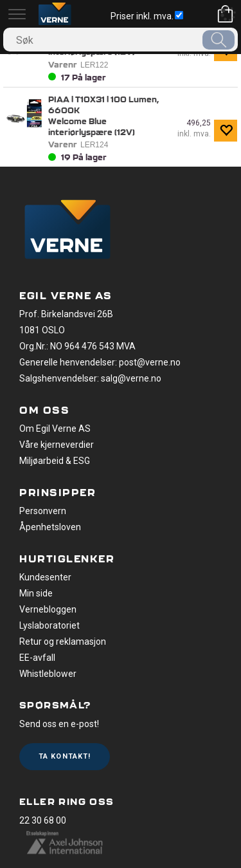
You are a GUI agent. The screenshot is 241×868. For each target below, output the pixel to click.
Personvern (43, 511)
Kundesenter (45, 577)
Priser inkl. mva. (147, 16)
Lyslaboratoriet (49, 625)
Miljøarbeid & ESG (55, 461)
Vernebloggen (48, 609)
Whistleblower (48, 674)
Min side (36, 593)
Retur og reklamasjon (63, 642)
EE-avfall (37, 658)
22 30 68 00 (43, 820)
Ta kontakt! (65, 756)
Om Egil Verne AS (55, 429)
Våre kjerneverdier (57, 445)
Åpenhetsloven (50, 527)
